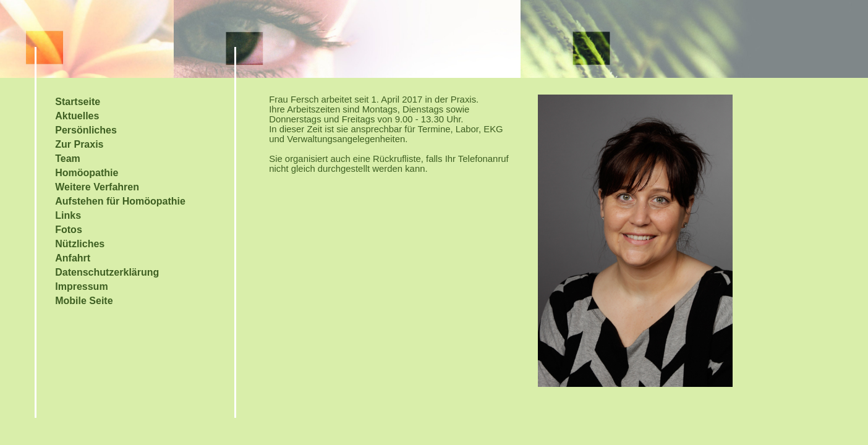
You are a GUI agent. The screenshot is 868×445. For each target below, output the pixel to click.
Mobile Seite (84, 301)
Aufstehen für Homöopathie (120, 201)
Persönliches (86, 130)
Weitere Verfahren (97, 187)
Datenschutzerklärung (107, 272)
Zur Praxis (79, 144)
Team (68, 159)
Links (68, 215)
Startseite (78, 102)
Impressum (81, 286)
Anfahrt (73, 258)
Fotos (69, 230)
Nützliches (80, 244)
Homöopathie (87, 173)
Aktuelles (77, 116)
